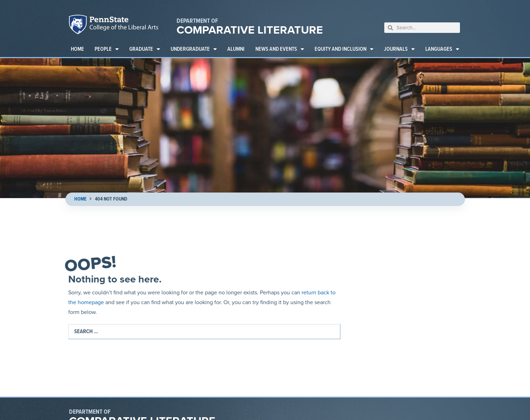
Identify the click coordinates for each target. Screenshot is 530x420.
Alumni (236, 49)
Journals (399, 49)
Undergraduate (194, 49)
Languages (442, 49)
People (107, 49)
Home (77, 49)
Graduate (145, 49)
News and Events (280, 49)
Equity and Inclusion (344, 49)
